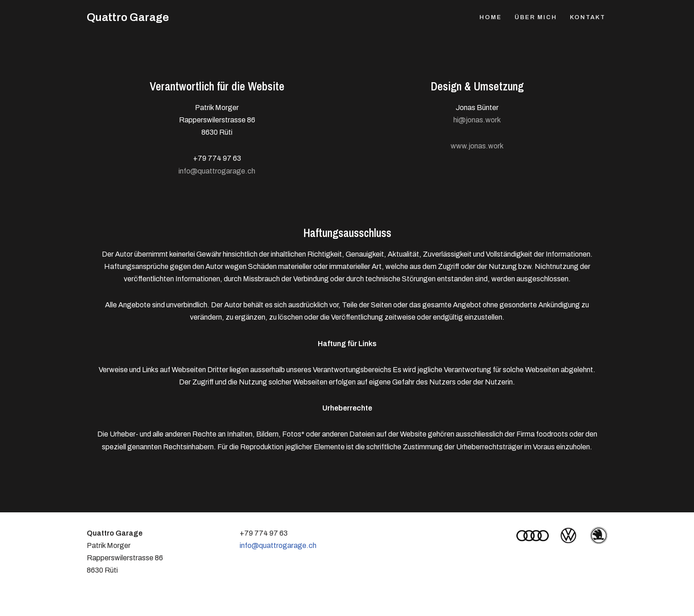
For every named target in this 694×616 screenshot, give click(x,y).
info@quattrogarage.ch (217, 171)
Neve (96, 604)
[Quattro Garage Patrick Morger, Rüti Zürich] (128, 18)
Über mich (536, 17)
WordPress (178, 604)
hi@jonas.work (477, 120)
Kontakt (588, 17)
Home (491, 17)
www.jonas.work (477, 146)
